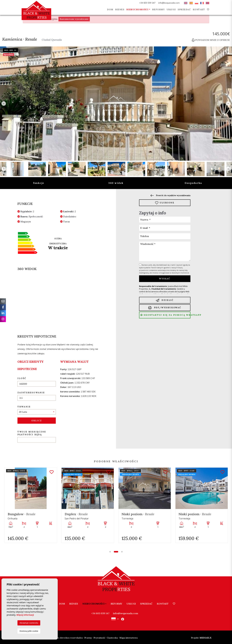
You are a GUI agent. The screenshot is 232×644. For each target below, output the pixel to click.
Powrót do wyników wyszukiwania (170, 195)
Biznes (120, 9)
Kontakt (199, 9)
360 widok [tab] (116, 183)
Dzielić (165, 300)
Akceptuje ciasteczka (29, 623)
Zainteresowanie (31, 393)
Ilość (22, 378)
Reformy (159, 9)
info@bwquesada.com (169, 3)
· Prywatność (99, 638)
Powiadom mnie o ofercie (211, 40)
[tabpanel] (31, 505)
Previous (4, 104)
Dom (110, 9)
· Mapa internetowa (128, 638)
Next (228, 104)
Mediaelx (201, 638)
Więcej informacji (25, 615)
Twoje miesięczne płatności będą (32, 433)
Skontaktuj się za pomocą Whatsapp (165, 315)
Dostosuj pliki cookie (29, 631)
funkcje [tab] (39, 183)
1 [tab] (110, 552)
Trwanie (24, 407)
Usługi (171, 9)
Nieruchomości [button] (137, 9)
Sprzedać (184, 9)
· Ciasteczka (112, 638)
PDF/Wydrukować (165, 308)
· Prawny (88, 638)
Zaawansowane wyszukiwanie (74, 19)
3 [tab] (122, 552)
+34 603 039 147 (147, 3)
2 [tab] (116, 552)
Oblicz (37, 421)
